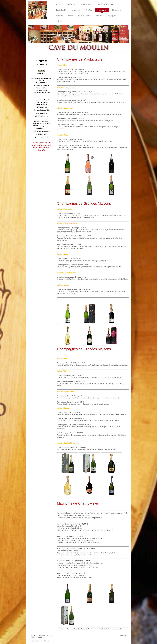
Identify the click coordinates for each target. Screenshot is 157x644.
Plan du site (48, 635)
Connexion (123, 635)
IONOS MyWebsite (45, 641)
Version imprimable (37, 635)
